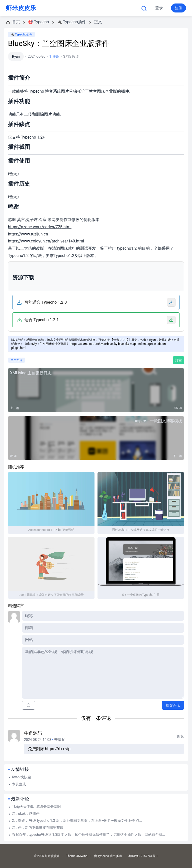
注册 (178, 8)
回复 (180, 736)
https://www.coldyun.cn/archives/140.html (46, 241)
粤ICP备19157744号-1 (143, 856)
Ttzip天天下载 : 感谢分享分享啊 (36, 807)
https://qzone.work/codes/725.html (40, 227)
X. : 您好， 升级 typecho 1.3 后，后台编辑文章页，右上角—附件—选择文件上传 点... (77, 821)
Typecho (86, 8)
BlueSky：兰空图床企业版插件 (59, 43)
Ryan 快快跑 (21, 777)
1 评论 (54, 56)
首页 (59, 8)
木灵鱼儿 (19, 784)
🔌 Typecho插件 (21, 34)
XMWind (82, 856)
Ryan (16, 56)
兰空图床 (16, 360)
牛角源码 (33, 733)
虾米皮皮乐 (21, 8)
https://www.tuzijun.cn (28, 234)
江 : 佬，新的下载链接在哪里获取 (38, 828)
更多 (114, 8)
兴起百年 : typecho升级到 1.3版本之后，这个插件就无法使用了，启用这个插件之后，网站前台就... (88, 835)
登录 (159, 8)
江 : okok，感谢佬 (26, 814)
